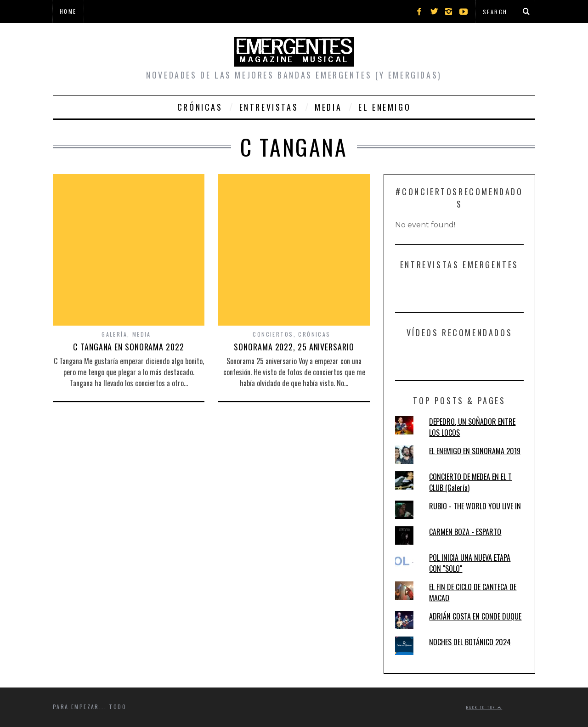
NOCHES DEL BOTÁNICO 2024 (470, 642)
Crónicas (200, 107)
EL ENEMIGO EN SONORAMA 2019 (475, 451)
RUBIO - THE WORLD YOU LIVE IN (475, 506)
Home (68, 11)
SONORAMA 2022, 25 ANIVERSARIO (294, 347)
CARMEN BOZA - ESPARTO (465, 532)
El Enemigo (384, 107)
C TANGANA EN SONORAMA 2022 (128, 347)
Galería (114, 334)
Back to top (484, 707)
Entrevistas (269, 107)
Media (328, 107)
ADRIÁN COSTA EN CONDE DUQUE (475, 616)
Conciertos (273, 334)
